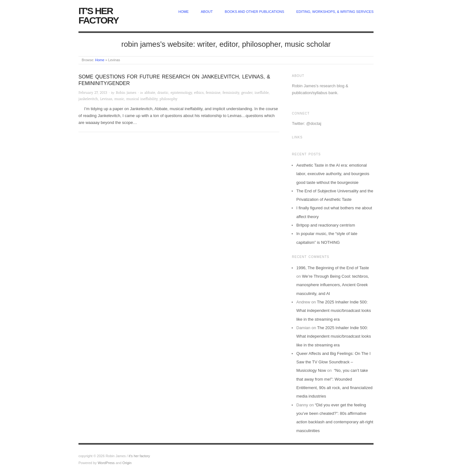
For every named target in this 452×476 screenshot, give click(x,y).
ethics (199, 93)
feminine (213, 93)
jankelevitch (88, 99)
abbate (150, 93)
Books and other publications (254, 12)
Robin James (126, 93)
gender (247, 93)
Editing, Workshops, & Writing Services (335, 12)
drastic (163, 93)
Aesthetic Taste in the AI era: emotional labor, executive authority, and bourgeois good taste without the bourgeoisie (333, 174)
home (183, 12)
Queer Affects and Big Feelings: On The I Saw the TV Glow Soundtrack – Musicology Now (334, 362)
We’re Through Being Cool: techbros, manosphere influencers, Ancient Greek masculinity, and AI (333, 285)
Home (100, 60)
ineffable (262, 93)
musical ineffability (142, 99)
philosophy (168, 99)
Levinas (106, 99)
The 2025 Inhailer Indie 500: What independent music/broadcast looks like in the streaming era (334, 311)
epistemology (181, 93)
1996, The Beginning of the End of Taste (333, 268)
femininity (231, 93)
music (119, 99)
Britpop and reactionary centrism (326, 225)
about (207, 12)
